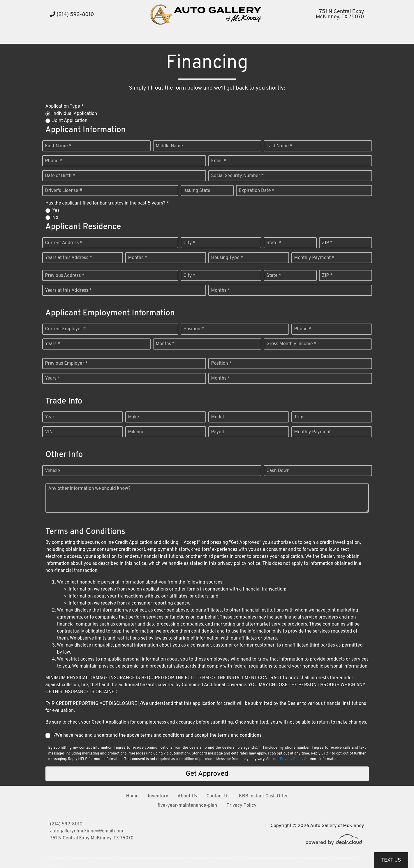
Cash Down (278, 471)
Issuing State (197, 191)
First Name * (58, 146)
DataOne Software (140, 858)
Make (134, 417)
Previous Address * (65, 276)
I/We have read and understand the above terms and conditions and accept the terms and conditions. (158, 736)
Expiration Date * (257, 191)
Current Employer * (66, 329)
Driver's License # (64, 191)
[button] (169, 37)
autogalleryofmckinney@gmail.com (87, 831)
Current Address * (64, 243)
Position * (194, 329)
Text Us (391, 860)
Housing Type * (227, 258)
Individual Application (75, 114)
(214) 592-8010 (72, 15)
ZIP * (327, 243)
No (55, 218)
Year (50, 417)
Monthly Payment (313, 432)
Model (218, 417)
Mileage (136, 432)
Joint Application (70, 121)
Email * (219, 161)
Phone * (54, 161)
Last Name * (280, 146)
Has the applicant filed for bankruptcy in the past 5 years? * (107, 203)
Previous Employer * (67, 364)
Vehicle (53, 471)
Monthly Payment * (314, 258)
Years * (53, 344)
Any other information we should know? (89, 489)
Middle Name (169, 146)
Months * (138, 258)
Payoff (218, 432)
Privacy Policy (291, 759)
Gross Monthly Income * (291, 344)
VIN (49, 432)
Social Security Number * (238, 176)
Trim (299, 417)
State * (274, 243)
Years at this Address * (69, 258)
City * (190, 243)
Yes (56, 211)
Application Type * (65, 106)
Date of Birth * (60, 176)
